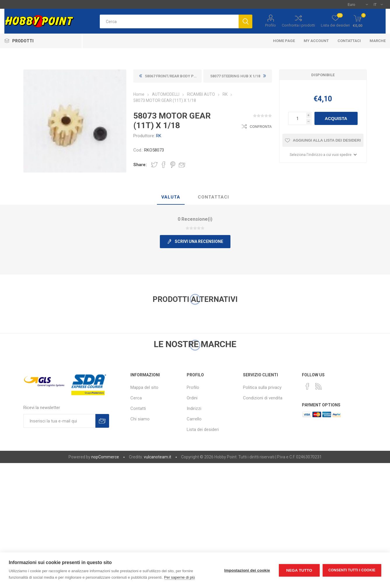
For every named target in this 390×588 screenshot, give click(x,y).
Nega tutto (299, 570)
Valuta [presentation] (171, 197)
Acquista (336, 118)
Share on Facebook (164, 165)
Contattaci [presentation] (213, 197)
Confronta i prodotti (298, 25)
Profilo (271, 25)
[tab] (171, 197)
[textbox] (169, 21)
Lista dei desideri (203, 429)
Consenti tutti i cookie (352, 570)
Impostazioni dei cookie (247, 570)
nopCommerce (105, 457)
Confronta (261, 127)
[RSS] (319, 386)
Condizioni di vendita (263, 398)
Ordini (192, 398)
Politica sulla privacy (262, 387)
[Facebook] (307, 386)
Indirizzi (194, 408)
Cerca (136, 398)
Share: (140, 165)
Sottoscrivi (102, 421)
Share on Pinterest (173, 165)
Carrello (194, 419)
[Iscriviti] (59, 421)
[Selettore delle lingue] (378, 4)
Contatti (138, 408)
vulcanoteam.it (158, 457)
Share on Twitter (154, 165)
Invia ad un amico (182, 165)
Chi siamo (140, 419)
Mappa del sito (144, 387)
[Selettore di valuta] (358, 4)
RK (159, 136)
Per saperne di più (180, 577)
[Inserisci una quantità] (297, 118)
